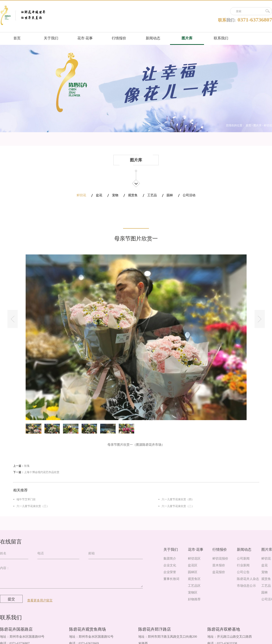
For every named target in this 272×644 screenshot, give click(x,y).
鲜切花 (268, 125)
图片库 (257, 125)
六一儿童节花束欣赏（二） (178, 506)
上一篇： (21, 466)
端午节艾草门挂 (26, 499)
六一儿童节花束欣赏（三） (33, 506)
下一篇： (36, 472)
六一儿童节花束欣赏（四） (178, 499)
